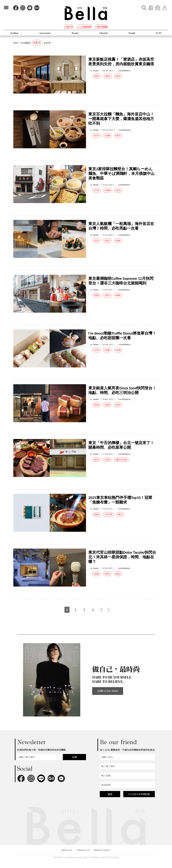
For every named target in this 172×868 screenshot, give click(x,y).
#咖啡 (118, 295)
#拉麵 (107, 136)
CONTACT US (83, 850)
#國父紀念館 (121, 460)
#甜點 (107, 350)
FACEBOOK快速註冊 (139, 794)
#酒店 (97, 76)
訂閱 (74, 757)
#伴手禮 (108, 514)
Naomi (96, 71)
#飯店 (107, 76)
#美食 (118, 240)
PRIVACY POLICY (102, 850)
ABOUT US (67, 850)
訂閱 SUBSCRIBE (108, 691)
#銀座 (107, 405)
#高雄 (118, 350)
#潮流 (97, 295)
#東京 (118, 76)
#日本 (97, 136)
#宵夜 (97, 405)
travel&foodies (125, 71)
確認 (110, 794)
